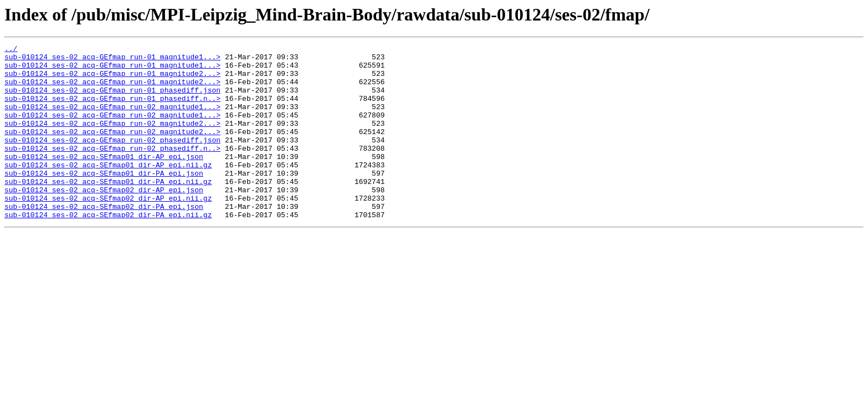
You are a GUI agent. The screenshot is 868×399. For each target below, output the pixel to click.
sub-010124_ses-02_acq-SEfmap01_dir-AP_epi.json (104, 180)
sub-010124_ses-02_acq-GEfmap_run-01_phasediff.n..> (112, 110)
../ (11, 50)
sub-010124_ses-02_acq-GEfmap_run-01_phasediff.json (112, 100)
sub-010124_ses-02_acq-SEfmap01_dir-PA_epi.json (104, 199)
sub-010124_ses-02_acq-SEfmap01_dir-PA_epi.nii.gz (108, 209)
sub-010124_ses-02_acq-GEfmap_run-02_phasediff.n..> (112, 170)
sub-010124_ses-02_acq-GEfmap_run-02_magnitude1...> (112, 120)
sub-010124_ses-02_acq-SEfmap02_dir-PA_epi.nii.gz (108, 249)
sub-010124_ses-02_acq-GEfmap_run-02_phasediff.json (112, 160)
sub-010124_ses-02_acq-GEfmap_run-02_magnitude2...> (112, 140)
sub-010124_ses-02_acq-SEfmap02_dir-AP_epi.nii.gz (108, 229)
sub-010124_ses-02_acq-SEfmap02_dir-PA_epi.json (104, 239)
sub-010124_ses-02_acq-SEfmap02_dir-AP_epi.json (104, 219)
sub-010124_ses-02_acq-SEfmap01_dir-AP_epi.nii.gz (108, 190)
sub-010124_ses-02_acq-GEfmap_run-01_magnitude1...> (112, 60)
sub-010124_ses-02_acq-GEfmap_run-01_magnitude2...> (112, 80)
